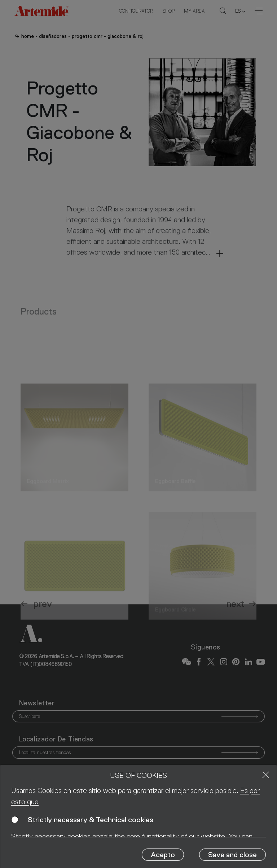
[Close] (266, 775)
